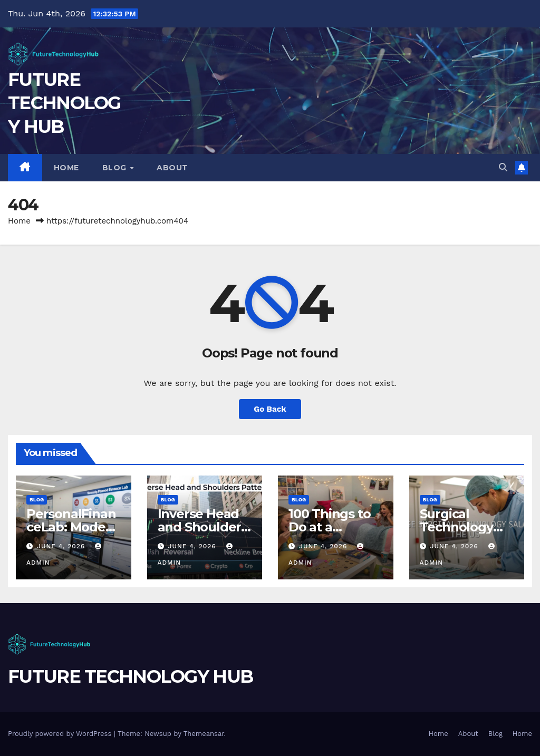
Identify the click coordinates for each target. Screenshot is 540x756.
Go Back (270, 409)
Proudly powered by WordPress (61, 734)
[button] (503, 167)
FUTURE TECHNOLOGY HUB (64, 103)
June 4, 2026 (62, 546)
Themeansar (204, 734)
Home (66, 168)
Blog (116, 168)
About (172, 168)
